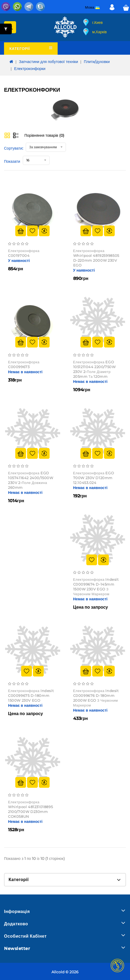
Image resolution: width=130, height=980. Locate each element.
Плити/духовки (97, 62)
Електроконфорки (30, 69)
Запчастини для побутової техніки (49, 62)
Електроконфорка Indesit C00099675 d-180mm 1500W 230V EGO (31, 696)
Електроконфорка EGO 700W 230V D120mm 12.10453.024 (94, 478)
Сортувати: (14, 148)
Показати (12, 161)
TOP (117, 966)
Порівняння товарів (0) (44, 135)
